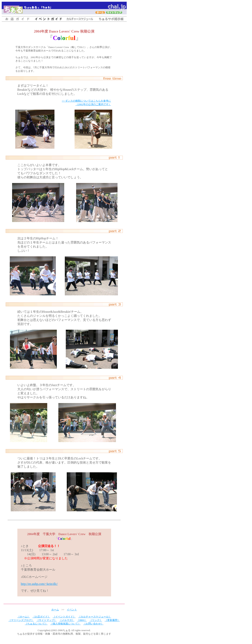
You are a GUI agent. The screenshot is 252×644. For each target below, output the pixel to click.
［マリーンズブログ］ (21, 620)
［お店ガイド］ (41, 617)
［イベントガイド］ (64, 617)
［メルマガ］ (67, 620)
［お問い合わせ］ (93, 624)
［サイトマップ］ (46, 620)
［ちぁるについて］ (36, 624)
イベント (72, 610)
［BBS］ (82, 620)
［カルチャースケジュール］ (95, 617)
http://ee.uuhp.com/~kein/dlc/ (39, 584)
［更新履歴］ (112, 620)
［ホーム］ (24, 617)
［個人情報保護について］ (65, 624)
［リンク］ (96, 620)
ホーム (55, 610)
